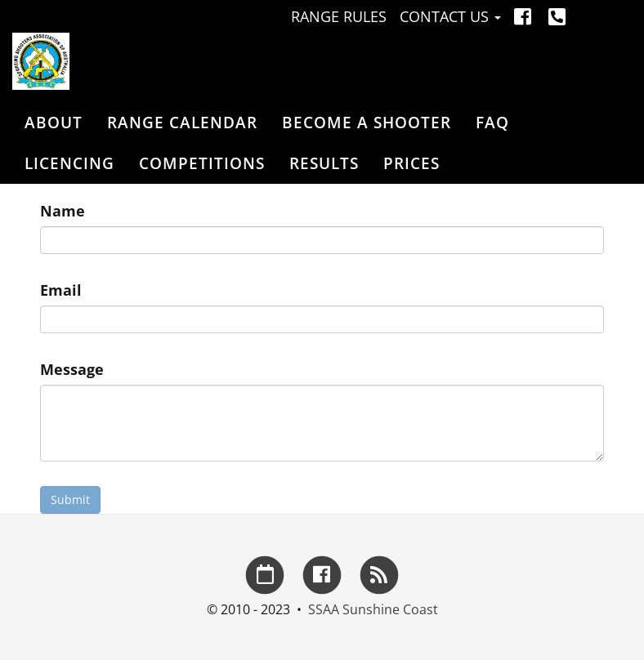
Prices (411, 163)
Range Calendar (182, 123)
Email (61, 290)
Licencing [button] (69, 163)
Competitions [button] (202, 163)
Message (72, 369)
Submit (70, 499)
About (54, 123)
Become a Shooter (367, 123)
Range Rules (339, 16)
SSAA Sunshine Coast (373, 609)
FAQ (492, 123)
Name (63, 211)
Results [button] (324, 163)
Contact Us (450, 16)
